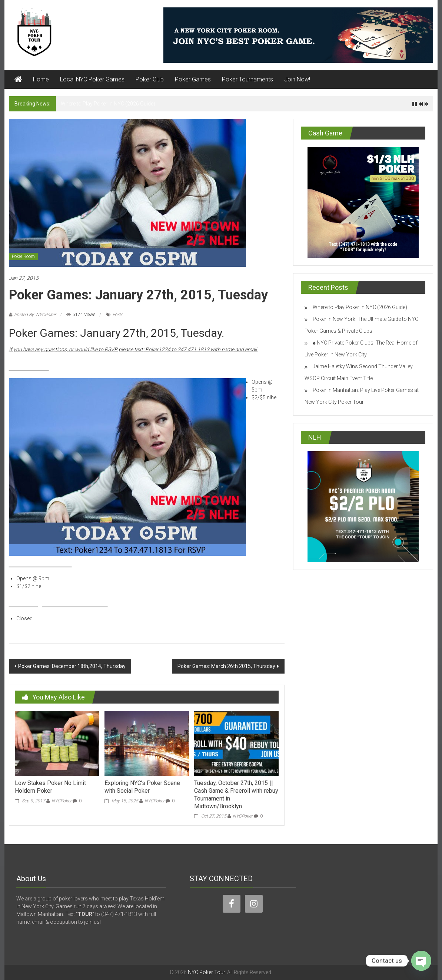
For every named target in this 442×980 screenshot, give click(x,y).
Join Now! (297, 79)
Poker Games (193, 79)
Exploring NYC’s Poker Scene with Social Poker (142, 787)
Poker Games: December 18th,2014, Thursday (72, 666)
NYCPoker (62, 801)
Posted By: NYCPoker (35, 315)
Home (41, 79)
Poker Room (23, 256)
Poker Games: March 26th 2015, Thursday (226, 666)
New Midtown (40, 562)
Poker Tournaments (247, 79)
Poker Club (150, 79)
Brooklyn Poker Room (58, 602)
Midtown (29, 365)
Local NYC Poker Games (92, 79)
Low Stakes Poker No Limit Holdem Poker (50, 787)
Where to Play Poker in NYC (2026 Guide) (108, 104)
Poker (118, 315)
